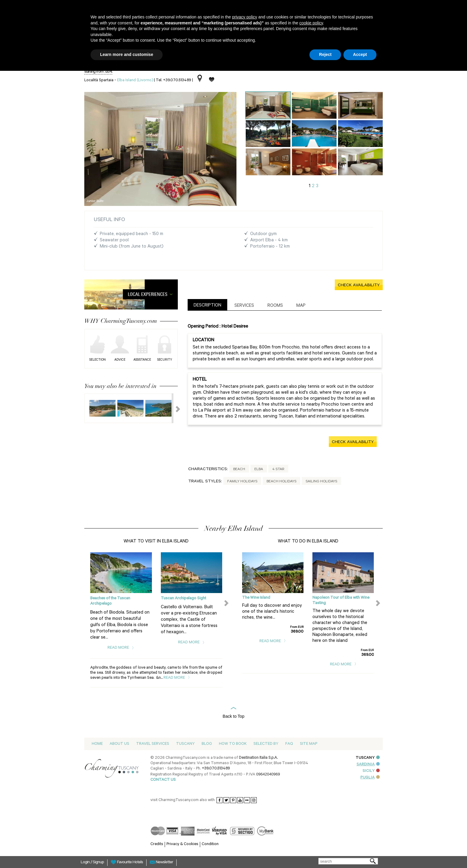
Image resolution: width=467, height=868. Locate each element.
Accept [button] (360, 54)
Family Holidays (242, 482)
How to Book (233, 744)
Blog (207, 744)
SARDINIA (368, 765)
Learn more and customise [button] (127, 54)
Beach (239, 470)
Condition (210, 844)
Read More (121, 648)
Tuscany (185, 744)
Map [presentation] (301, 306)
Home (97, 744)
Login (86, 863)
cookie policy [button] (311, 23)
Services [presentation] (244, 306)
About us (119, 744)
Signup (98, 863)
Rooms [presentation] (275, 306)
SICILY (371, 771)
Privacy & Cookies (182, 844)
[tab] (207, 305)
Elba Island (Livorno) (135, 80)
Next (174, 408)
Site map (309, 744)
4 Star (278, 470)
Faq (289, 744)
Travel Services (153, 744)
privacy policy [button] (245, 17)
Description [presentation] (207, 306)
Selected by (266, 744)
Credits (157, 844)
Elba (259, 470)
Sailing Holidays (321, 482)
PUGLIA (370, 778)
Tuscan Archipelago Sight (183, 599)
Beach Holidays (281, 482)
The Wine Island (256, 598)
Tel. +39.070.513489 (173, 80)
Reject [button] (325, 54)
